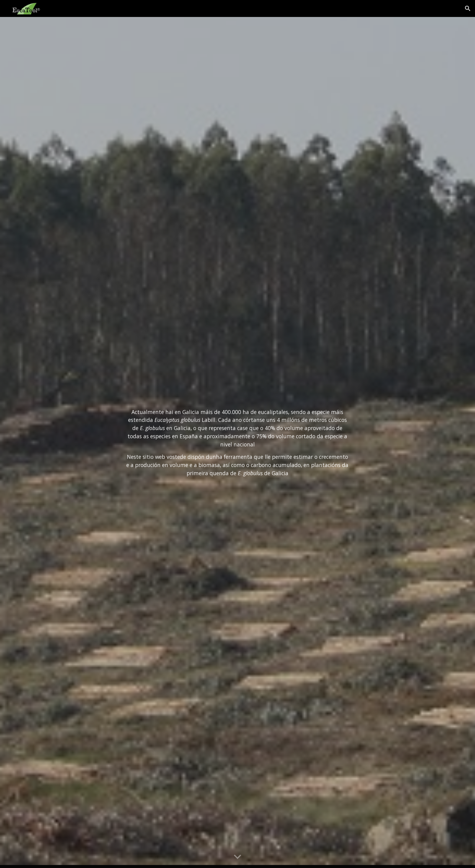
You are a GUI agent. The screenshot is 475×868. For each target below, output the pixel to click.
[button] (468, 8)
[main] (237, 443)
